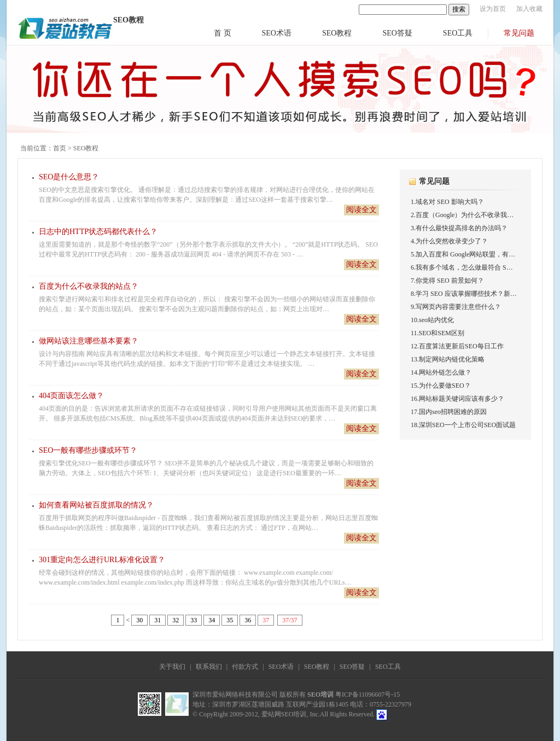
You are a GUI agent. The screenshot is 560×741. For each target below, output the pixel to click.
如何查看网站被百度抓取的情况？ (96, 505)
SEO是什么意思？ (69, 177)
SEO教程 (337, 33)
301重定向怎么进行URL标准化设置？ (102, 560)
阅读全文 (361, 210)
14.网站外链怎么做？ (441, 372)
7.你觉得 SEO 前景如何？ (447, 281)
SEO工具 (458, 33)
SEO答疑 (397, 33)
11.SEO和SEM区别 (437, 333)
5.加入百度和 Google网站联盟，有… (463, 254)
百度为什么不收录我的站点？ (89, 286)
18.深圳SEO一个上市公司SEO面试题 (463, 425)
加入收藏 (529, 9)
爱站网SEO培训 (284, 714)
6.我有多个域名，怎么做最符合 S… (462, 267)
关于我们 (172, 667)
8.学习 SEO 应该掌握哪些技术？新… (464, 294)
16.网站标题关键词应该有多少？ (457, 399)
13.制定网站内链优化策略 (448, 359)
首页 (60, 148)
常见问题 (519, 33)
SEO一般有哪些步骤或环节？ (88, 450)
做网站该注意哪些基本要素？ (89, 341)
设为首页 (493, 9)
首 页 (223, 33)
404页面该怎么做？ (71, 396)
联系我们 (209, 667)
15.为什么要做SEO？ (441, 386)
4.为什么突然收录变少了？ (449, 241)
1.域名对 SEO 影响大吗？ (447, 202)
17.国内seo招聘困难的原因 (449, 412)
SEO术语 (277, 33)
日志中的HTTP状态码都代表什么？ (98, 232)
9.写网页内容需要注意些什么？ (456, 307)
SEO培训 (320, 695)
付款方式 (245, 667)
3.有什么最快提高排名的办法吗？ (459, 228)
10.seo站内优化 (432, 320)
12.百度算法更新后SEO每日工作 (457, 346)
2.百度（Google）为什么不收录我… (462, 215)
